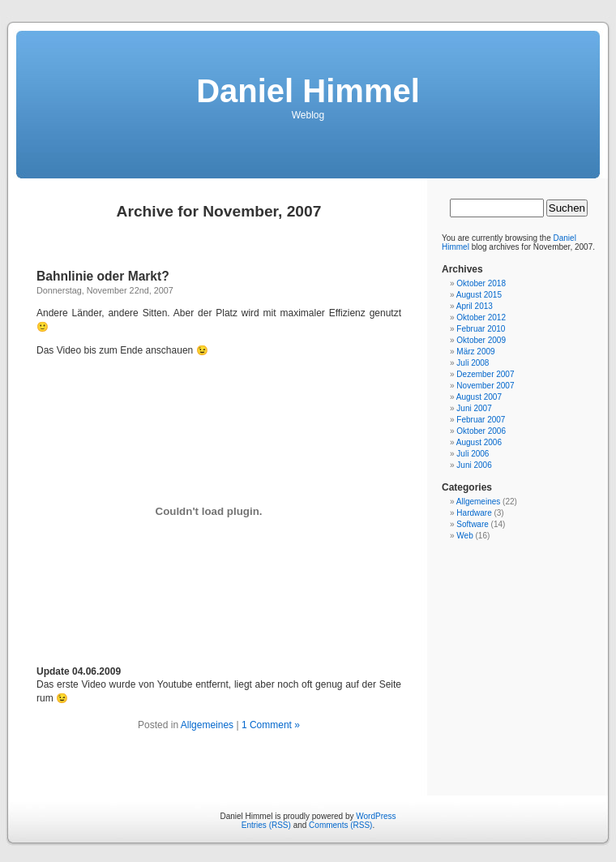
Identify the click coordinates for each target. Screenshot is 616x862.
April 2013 (475, 306)
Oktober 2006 (481, 431)
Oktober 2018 (481, 283)
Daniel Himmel (308, 91)
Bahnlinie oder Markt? (103, 276)
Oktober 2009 (481, 340)
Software (472, 524)
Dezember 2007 (485, 374)
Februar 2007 (481, 420)
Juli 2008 (473, 363)
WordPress (376, 816)
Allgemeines (207, 725)
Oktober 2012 (481, 317)
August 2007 (479, 397)
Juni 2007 (474, 408)
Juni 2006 (474, 465)
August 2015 (479, 295)
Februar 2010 (481, 329)
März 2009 (475, 352)
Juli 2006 (473, 454)
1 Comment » (271, 725)
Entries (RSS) (266, 825)
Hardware (474, 513)
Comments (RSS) (340, 825)
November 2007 (485, 386)
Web (464, 536)
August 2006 (479, 442)
